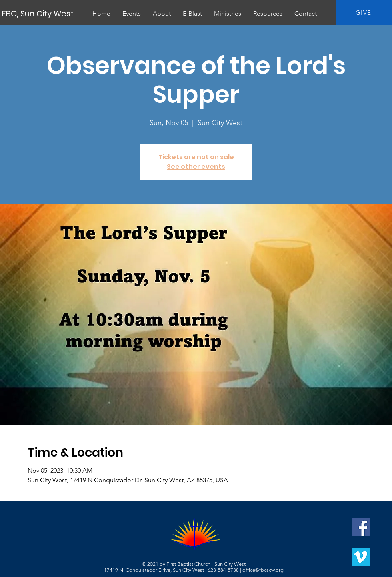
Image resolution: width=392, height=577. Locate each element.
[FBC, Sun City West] (38, 14)
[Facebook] (361, 527)
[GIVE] (364, 13)
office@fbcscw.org (263, 570)
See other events (196, 167)
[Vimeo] (361, 557)
